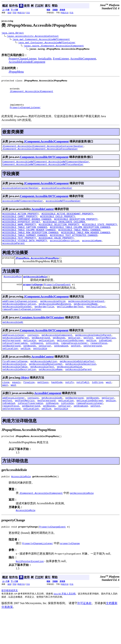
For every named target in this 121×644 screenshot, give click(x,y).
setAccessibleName (51, 396)
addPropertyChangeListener (20, 320)
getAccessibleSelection (81, 389)
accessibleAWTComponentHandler (23, 211)
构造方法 (21, 13)
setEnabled (61, 369)
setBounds (30, 369)
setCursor (45, 369)
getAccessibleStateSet (17, 326)
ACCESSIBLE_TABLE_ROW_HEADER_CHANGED (86, 247)
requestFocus (99, 366)
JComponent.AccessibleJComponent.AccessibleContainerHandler (43, 153)
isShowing (37, 366)
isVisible (52, 366)
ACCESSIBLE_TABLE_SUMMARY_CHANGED (25, 250)
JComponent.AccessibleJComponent (32, 94)
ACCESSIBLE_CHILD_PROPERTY (58, 228)
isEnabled (105, 363)
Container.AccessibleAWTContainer (42, 338)
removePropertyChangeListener (22, 330)
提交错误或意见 (10, 623)
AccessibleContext (42, 219)
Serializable (45, 59)
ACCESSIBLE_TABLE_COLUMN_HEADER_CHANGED (29, 244)
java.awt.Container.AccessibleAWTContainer (47, 43)
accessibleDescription (65, 257)
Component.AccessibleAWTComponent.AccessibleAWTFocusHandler (43, 173)
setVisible (40, 372)
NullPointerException (30, 593)
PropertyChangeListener (23, 59)
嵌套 (9, 13)
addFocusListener (14, 356)
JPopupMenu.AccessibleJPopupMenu (37, 275)
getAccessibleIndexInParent (93, 356)
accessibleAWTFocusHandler (63, 211)
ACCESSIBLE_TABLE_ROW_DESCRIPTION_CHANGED (30, 247)
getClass (43, 409)
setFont (76, 369)
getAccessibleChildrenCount (86, 320)
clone (6, 409)
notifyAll (83, 409)
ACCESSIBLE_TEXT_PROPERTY (19, 253)
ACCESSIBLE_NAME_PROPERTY (19, 237)
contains (33, 356)
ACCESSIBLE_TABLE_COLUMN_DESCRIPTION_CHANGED (80, 240)
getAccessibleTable (15, 392)
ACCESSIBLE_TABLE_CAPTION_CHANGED (25, 240)
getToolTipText (96, 326)
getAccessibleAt (13, 343)
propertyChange (33, 303)
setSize (25, 372)
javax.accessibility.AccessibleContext (33, 36)
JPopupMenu (16, 72)
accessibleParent (14, 260)
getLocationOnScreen (70, 363)
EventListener (61, 59)
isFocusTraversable (15, 366)
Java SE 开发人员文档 (65, 626)
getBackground (41, 360)
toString (97, 409)
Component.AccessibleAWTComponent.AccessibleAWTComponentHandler (46, 170)
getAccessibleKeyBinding (55, 323)
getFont (88, 360)
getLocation (46, 363)
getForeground (11, 363)
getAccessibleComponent (57, 356)
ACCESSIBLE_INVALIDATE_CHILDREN (64, 234)
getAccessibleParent (16, 360)
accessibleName (92, 257)
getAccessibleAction (44, 386)
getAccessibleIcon (14, 389)
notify (69, 409)
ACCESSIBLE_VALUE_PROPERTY (56, 253)
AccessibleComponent (83, 59)
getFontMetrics (106, 360)
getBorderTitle (44, 326)
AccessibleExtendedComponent (27, 62)
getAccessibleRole (35, 294)
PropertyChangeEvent (57, 303)
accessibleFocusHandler (57, 197)
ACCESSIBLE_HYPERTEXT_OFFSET (21, 234)
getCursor (74, 360)
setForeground (92, 369)
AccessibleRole (13, 294)
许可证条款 (84, 635)
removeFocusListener (74, 366)
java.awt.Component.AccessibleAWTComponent (41, 40)
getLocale (30, 363)
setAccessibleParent (79, 396)
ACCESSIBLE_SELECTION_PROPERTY (59, 237)
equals (16, 409)
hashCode (57, 409)
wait (109, 409)
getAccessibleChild (53, 320)
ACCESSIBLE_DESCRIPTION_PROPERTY (76, 231)
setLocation (10, 372)
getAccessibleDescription (19, 323)
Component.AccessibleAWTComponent (44, 165)
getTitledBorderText (70, 326)
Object (25, 404)
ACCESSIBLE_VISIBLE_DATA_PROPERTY (25, 257)
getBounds (59, 360)
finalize (29, 409)
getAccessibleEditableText (77, 386)
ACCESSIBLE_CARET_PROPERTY (20, 228)
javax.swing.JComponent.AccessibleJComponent (54, 46)
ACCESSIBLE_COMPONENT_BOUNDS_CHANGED (27, 231)
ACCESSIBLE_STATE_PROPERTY (100, 237)
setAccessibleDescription (19, 396)
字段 (14, 13)
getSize (91, 363)
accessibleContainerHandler (21, 197)
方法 (28, 13)
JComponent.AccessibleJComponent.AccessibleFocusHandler (40, 157)
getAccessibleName (86, 323)
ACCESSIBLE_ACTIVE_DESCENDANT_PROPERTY (67, 224)
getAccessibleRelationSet (46, 389)
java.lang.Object (13, 33)
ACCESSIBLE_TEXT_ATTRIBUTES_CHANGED (74, 250)
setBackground (11, 369)
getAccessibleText (42, 392)
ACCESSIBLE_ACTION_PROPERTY (21, 224)
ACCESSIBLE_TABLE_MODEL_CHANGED (79, 244)
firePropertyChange (15, 386)
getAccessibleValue (69, 392)
